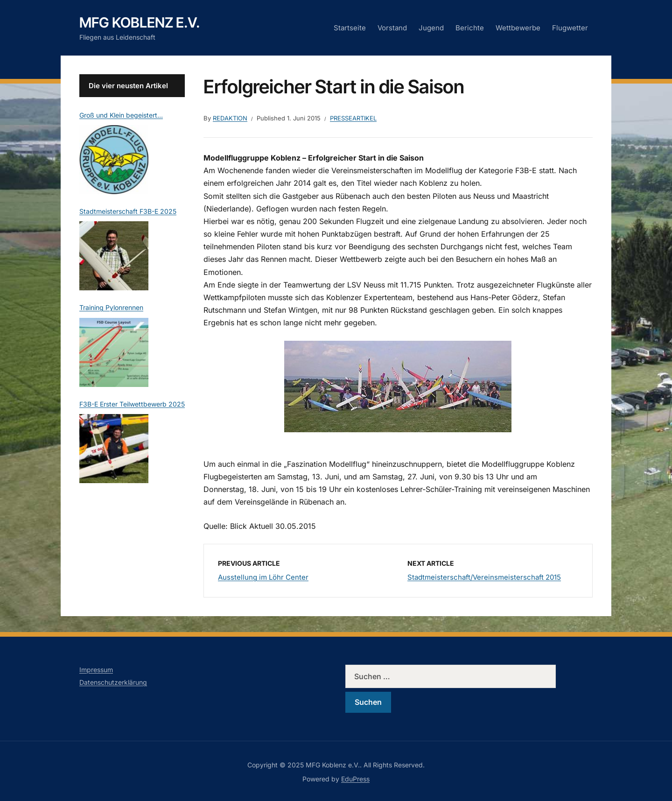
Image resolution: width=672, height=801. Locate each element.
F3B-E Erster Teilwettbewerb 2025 (132, 404)
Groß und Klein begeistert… (121, 115)
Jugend (431, 28)
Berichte (470, 28)
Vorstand (392, 28)
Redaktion (230, 118)
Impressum (96, 670)
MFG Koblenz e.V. (140, 22)
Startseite (350, 28)
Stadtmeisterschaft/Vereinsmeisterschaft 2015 (484, 577)
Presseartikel (353, 118)
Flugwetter (570, 28)
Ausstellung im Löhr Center (263, 577)
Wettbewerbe (518, 28)
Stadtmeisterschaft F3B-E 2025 (128, 211)
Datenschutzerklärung (113, 682)
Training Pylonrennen (111, 307)
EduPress (355, 779)
